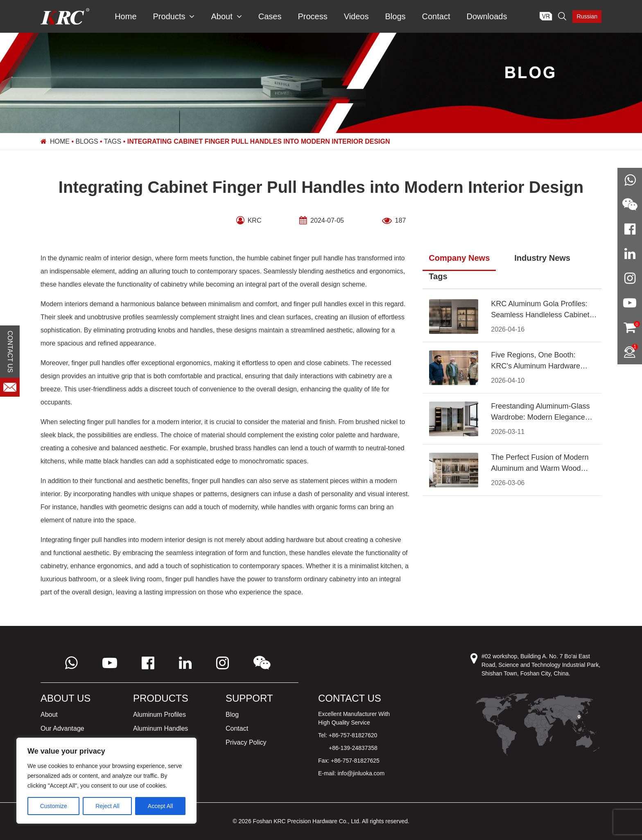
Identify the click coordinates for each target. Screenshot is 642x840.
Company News (459, 258)
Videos (356, 16)
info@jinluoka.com (361, 773)
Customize (54, 806)
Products (174, 16)
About (226, 16)
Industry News (542, 258)
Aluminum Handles (160, 728)
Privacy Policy (246, 742)
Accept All (160, 806)
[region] (106, 781)
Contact (436, 16)
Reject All (107, 806)
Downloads (487, 16)
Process (312, 16)
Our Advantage (62, 728)
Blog (232, 715)
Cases (270, 16)
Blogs (395, 16)
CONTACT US (10, 352)
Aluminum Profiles (159, 715)
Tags (113, 141)
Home (125, 16)
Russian (587, 16)
